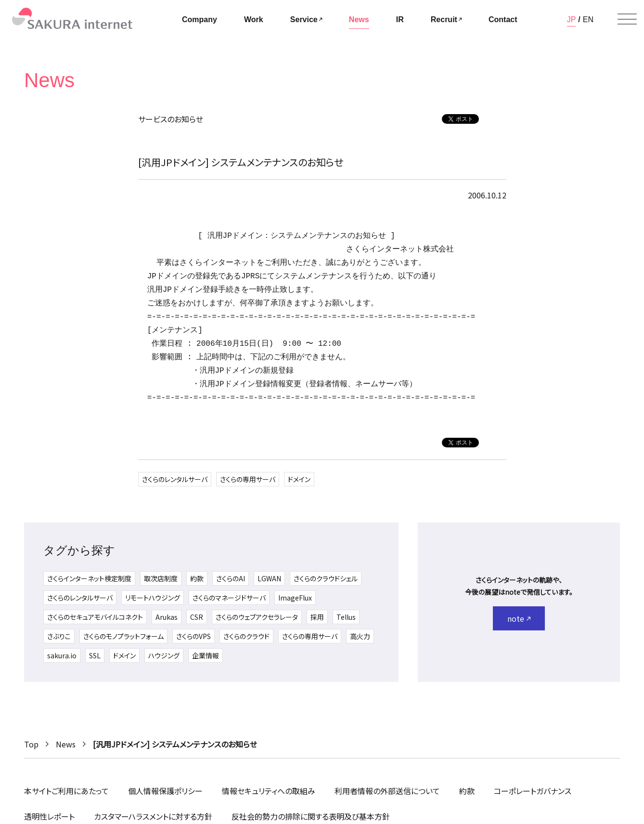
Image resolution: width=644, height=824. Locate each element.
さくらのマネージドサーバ (229, 598)
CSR (197, 617)
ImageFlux (295, 598)
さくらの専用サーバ (248, 479)
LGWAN (269, 578)
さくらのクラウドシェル (326, 578)
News (66, 744)
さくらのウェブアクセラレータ (257, 617)
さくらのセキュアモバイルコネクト (95, 617)
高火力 (360, 636)
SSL (95, 655)
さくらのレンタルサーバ (175, 479)
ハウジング (164, 655)
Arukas (167, 617)
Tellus (346, 617)
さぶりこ (59, 636)
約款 (197, 578)
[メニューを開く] (627, 19)
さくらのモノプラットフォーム (123, 636)
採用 (317, 617)
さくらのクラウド (246, 636)
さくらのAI (231, 578)
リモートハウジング (153, 598)
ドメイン (299, 479)
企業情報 (206, 655)
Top (31, 744)
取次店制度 (161, 578)
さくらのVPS (193, 636)
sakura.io (62, 655)
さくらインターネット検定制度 (89, 578)
